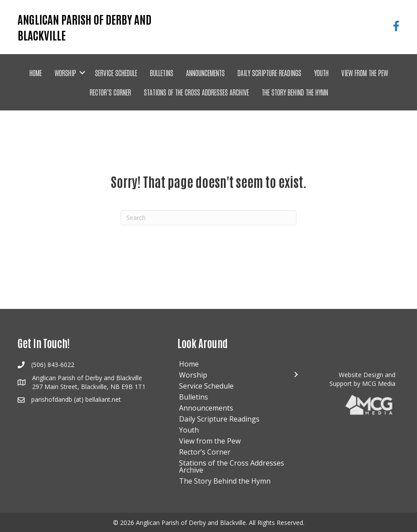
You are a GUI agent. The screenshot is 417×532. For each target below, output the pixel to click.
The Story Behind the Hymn (295, 92)
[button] (82, 73)
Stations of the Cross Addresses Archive (196, 92)
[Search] (208, 218)
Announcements (205, 73)
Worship (65, 73)
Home (36, 73)
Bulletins (162, 73)
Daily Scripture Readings (269, 73)
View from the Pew (365, 73)
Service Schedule (116, 73)
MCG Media (379, 383)
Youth (321, 73)
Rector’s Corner (110, 92)
